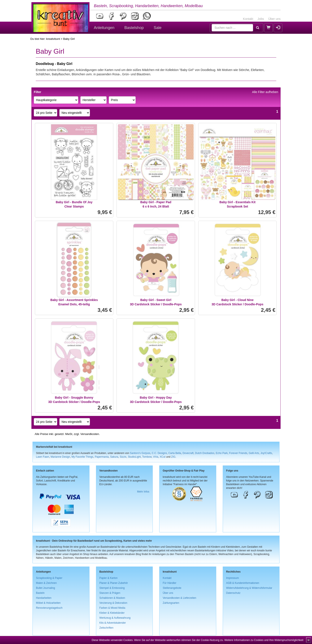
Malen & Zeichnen (46, 583)
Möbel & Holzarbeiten (48, 603)
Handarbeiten (44, 598)
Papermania (102, 457)
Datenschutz (233, 593)
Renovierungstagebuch (49, 608)
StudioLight (134, 457)
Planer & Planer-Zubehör (114, 583)
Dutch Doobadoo (205, 453)
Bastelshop (134, 28)
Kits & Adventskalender (113, 623)
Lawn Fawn (43, 457)
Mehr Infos (143, 492)
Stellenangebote (172, 588)
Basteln (40, 593)
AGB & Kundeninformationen (243, 583)
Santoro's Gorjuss (140, 453)
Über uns (274, 19)
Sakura (114, 457)
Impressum (233, 578)
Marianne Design (60, 457)
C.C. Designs (159, 453)
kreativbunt (53, 39)
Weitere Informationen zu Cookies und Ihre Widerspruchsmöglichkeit (264, 640)
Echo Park (222, 453)
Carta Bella (175, 453)
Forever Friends (238, 453)
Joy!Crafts (266, 453)
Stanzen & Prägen (110, 593)
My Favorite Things (82, 457)
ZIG (173, 457)
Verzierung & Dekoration (113, 603)
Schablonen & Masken (112, 598)
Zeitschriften (106, 628)
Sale (158, 28)
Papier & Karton (109, 578)
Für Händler (170, 583)
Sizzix (123, 457)
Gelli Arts (254, 453)
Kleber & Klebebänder (112, 613)
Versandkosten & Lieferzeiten (180, 598)
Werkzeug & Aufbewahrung (115, 618)
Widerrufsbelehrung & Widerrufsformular (249, 588)
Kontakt (248, 19)
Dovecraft (188, 453)
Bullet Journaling (45, 588)
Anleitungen (104, 28)
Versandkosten (90, 434)
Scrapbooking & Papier (49, 578)
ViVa (156, 457)
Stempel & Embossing (112, 588)
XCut (162, 457)
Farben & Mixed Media (112, 608)
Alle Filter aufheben (265, 92)
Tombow (147, 457)
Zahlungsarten (171, 603)
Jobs (261, 19)
